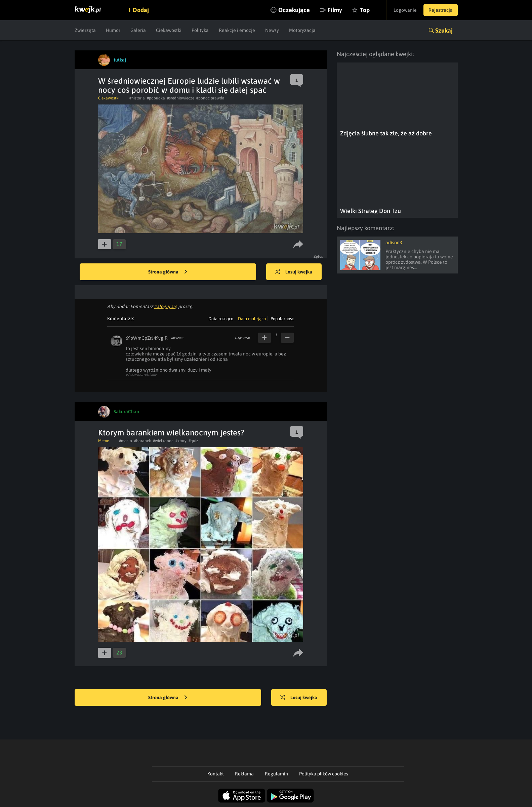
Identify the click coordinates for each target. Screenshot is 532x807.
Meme (104, 441)
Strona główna (168, 272)
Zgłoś (318, 256)
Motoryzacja (302, 30)
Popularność (282, 319)
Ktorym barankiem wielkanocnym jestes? (171, 433)
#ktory (181, 441)
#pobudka (156, 98)
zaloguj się (166, 306)
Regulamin (276, 774)
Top (365, 10)
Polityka (200, 30)
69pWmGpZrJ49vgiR (147, 338)
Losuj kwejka (294, 272)
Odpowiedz (242, 338)
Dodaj (141, 10)
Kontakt (216, 774)
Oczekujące (294, 10)
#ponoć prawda (210, 98)
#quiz (193, 441)
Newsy (272, 30)
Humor (113, 30)
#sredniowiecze (181, 98)
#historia (137, 98)
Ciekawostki (169, 30)
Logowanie (405, 10)
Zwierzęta (85, 30)
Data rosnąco (221, 319)
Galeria (138, 30)
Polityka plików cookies (324, 774)
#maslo (126, 441)
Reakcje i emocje (237, 30)
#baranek (142, 441)
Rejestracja (441, 10)
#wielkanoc (163, 441)
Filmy (335, 10)
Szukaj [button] (444, 30)
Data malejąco (252, 319)
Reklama (244, 774)
